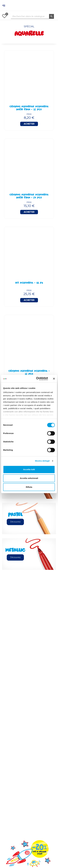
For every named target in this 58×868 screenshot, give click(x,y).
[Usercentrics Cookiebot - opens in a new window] (36, 379)
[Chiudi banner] (54, 379)
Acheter (29, 124)
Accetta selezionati (29, 478)
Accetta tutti (29, 469)
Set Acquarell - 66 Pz (29, 283)
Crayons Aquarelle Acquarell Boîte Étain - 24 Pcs (29, 196)
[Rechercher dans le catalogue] (32, 16)
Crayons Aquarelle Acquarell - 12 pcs (29, 373)
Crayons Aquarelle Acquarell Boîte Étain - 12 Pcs (29, 108)
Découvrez (15, 522)
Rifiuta (29, 487)
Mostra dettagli (42, 461)
